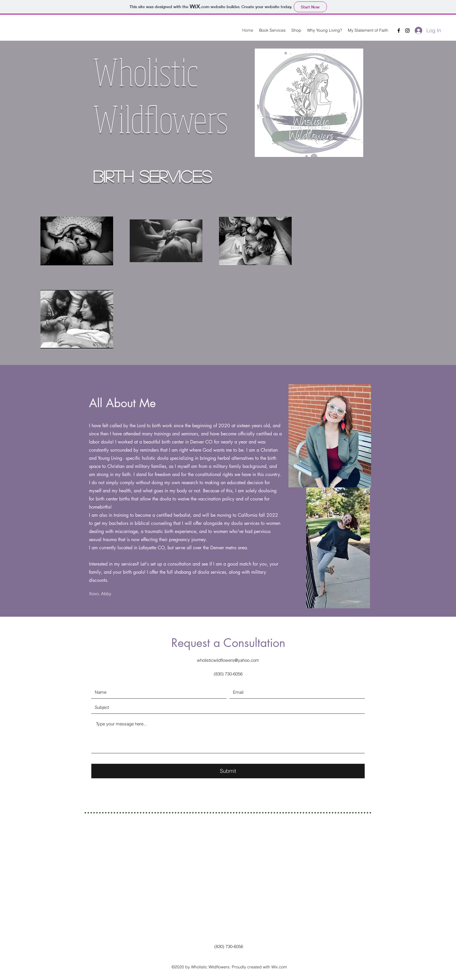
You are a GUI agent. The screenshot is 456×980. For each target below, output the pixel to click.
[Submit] (228, 771)
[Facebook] (399, 31)
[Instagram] (407, 31)
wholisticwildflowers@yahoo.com (228, 660)
